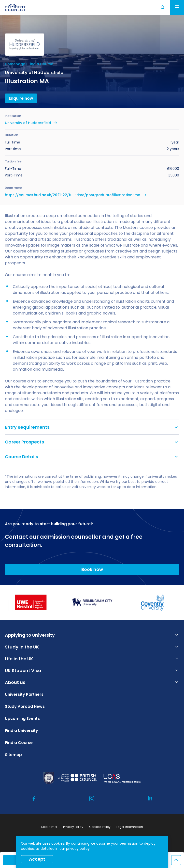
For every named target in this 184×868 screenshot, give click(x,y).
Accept (37, 859)
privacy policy (78, 849)
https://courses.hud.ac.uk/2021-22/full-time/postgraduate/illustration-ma (73, 195)
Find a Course (41, 64)
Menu (177, 7)
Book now (92, 569)
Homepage (15, 64)
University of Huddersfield (28, 123)
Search (163, 7)
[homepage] (15, 7)
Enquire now (21, 98)
